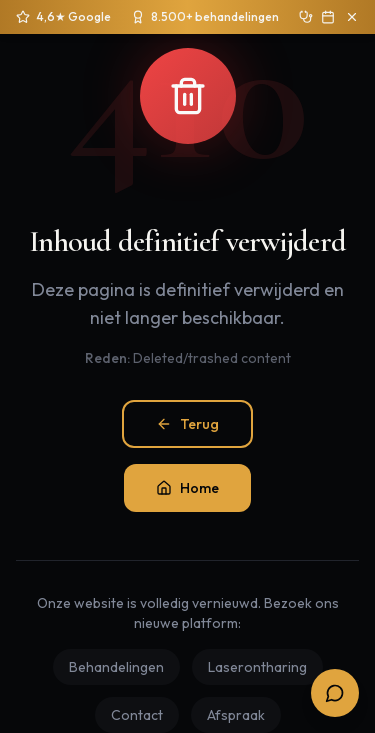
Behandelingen (116, 667)
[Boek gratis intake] (328, 17)
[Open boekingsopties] (335, 693)
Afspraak (236, 715)
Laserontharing (257, 667)
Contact (137, 715)
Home (187, 488)
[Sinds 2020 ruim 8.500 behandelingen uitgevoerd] (205, 17)
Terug (187, 424)
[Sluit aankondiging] (352, 17)
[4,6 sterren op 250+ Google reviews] (63, 17)
